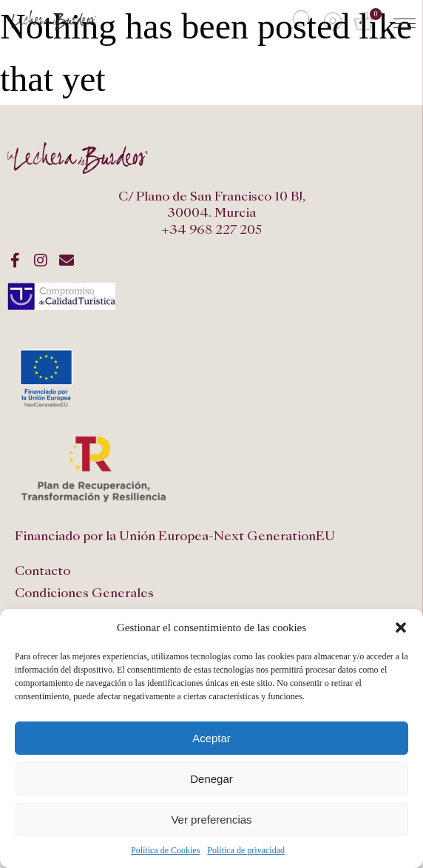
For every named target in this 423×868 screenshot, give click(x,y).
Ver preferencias (211, 820)
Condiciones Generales (84, 593)
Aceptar (211, 738)
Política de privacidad (246, 850)
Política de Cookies (165, 850)
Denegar (211, 779)
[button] (401, 628)
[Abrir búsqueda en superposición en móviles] (298, 21)
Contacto (43, 571)
